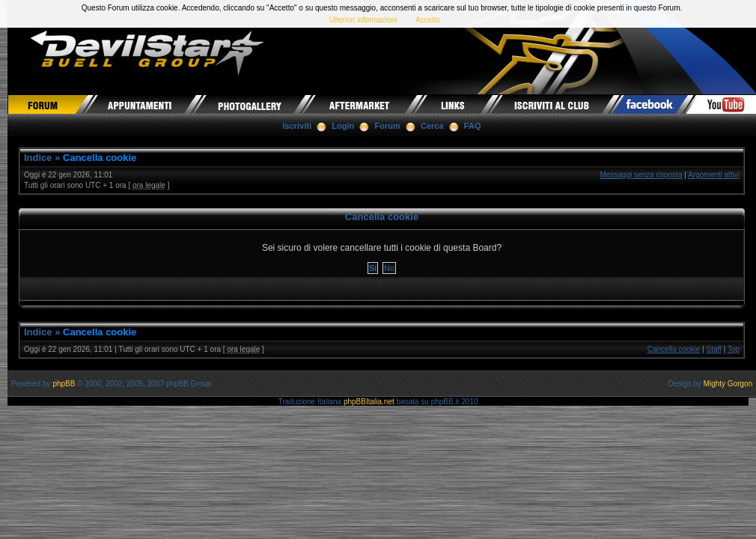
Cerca (432, 126)
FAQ (473, 126)
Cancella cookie (100, 158)
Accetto (428, 20)
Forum (388, 126)
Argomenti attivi (714, 175)
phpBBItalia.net (369, 402)
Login (343, 126)
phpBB (64, 384)
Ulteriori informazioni (363, 20)
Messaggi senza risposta (641, 175)
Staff (714, 349)
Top (734, 349)
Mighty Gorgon (728, 384)
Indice (38, 158)
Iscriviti (298, 126)
